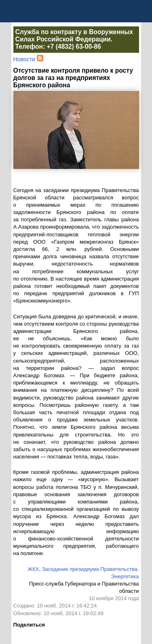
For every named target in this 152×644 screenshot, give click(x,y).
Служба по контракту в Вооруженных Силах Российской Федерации (74, 36)
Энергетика (125, 576)
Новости (24, 59)
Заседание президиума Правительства (89, 569)
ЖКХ (33, 569)
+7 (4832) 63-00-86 (74, 46)
